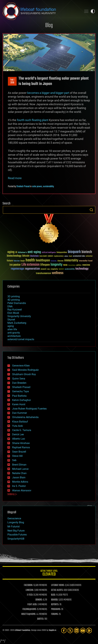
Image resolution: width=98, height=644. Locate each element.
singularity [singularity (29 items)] (54, 269)
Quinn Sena (19, 379)
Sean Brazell (19, 452)
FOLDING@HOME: (29, 609)
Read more (15, 178)
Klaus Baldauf (20, 422)
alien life (12, 329)
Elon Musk (13, 313)
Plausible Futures (17, 535)
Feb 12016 (12, 81)
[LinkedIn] (77, 630)
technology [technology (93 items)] (82, 269)
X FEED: (30, 595)
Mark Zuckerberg (17, 323)
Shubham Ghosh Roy (24, 374)
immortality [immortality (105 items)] (71, 260)
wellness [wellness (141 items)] (58, 273)
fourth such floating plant (33, 120)
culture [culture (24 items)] (66, 256)
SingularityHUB (16, 539)
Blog (49, 26)
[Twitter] (70, 630)
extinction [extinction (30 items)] (89, 256)
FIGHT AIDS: (32, 605)
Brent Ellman (19, 465)
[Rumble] (89, 630)
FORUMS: (55, 614)
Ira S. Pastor (19, 486)
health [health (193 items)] (30, 260)
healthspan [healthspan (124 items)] (43, 261)
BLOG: (53, 595)
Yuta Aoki (18, 426)
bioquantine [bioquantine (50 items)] (62, 252)
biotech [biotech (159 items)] (87, 252)
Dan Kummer (20, 413)
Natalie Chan (19, 473)
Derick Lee (18, 434)
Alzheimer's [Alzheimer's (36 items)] (22, 253)
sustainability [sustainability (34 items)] (70, 269)
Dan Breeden (19, 383)
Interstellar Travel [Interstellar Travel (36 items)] (86, 261)
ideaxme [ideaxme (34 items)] (60, 261)
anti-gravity (14, 333)
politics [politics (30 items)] (79, 265)
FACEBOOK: (28, 585)
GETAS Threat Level (49, 573)
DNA (10, 306)
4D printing (14, 300)
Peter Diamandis (17, 303)
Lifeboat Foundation (22, 630)
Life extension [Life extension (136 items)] (31, 265)
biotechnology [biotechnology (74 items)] (14, 256)
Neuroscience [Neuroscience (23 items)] (72, 265)
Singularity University (19, 316)
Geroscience (14, 518)
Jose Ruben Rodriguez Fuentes (29, 409)
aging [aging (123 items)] (11, 252)
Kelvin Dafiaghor (21, 400)
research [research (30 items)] (43, 269)
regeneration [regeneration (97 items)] (32, 269)
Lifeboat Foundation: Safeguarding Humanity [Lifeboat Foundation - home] (41, 11)
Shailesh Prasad (23, 187)
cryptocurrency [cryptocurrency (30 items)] (59, 256)
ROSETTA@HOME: (29, 614)
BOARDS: (55, 600)
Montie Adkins (20, 482)
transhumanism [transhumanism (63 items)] (43, 273)
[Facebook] (64, 630)
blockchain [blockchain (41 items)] (34, 256)
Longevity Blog (16, 522)
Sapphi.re (52, 630)
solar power (37, 187)
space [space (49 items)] (61, 269)
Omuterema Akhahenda (25, 417)
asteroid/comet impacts (21, 339)
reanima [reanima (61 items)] (86, 265)
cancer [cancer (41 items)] (50, 256)
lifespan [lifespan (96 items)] (45, 265)
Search (91, 210)
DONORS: (39, 600)
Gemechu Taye (20, 391)
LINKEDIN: (30, 590)
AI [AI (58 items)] (16, 252)
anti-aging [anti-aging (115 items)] (34, 252)
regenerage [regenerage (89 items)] (17, 269)
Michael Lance (20, 469)
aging (11, 326)
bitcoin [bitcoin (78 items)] (26, 256)
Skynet (11, 320)
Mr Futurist (14, 527)
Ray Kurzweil (15, 310)
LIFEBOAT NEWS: (58, 585)
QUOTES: (41, 619)
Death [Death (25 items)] (70, 256)
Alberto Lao (19, 439)
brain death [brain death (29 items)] (43, 256)
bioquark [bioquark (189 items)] (74, 252)
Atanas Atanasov (22, 490)
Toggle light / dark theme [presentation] (93, 11)
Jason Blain (19, 477)
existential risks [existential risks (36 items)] (79, 256)
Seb (14, 460)
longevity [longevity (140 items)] (57, 265)
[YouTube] (83, 630)
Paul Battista (19, 396)
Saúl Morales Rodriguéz (25, 370)
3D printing (14, 296)
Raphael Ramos (21, 447)
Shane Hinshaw (21, 443)
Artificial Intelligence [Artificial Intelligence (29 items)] (49, 253)
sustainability (48, 187)
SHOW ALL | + (12, 494)
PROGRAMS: (56, 609)
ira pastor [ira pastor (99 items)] (15, 265)
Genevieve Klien (21, 366)
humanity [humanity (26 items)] (54, 261)
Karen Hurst (19, 404)
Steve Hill (17, 456)
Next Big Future (16, 531)
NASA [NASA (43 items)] (65, 265)
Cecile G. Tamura (22, 430)
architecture (14, 336)
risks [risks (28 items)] (49, 269)
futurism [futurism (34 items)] (17, 261)
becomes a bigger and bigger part (48, 93)
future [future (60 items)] (10, 261)
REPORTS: (55, 605)
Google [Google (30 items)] (23, 261)
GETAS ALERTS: (57, 590)
